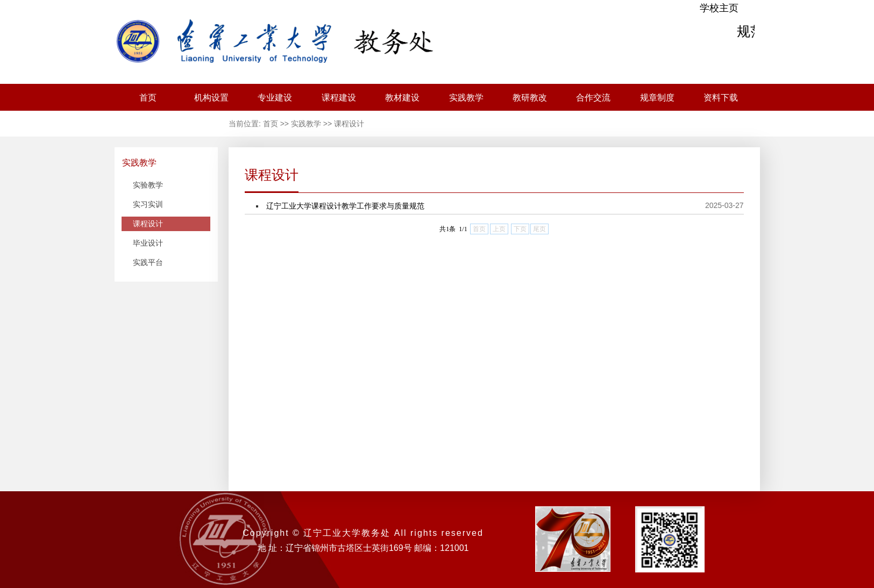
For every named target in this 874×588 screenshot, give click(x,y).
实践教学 (466, 98)
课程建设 (339, 98)
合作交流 (593, 98)
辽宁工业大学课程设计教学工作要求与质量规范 (345, 206)
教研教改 (530, 98)
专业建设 (275, 98)
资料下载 (721, 98)
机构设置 (211, 98)
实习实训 (148, 204)
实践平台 (148, 262)
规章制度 (657, 98)
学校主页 (719, 8)
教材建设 (402, 98)
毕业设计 (148, 243)
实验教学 (148, 185)
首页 (148, 98)
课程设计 (349, 124)
